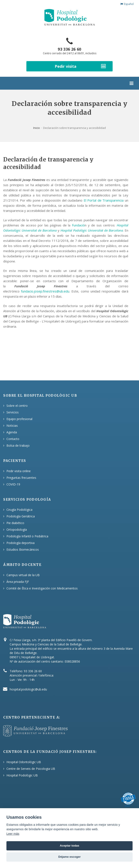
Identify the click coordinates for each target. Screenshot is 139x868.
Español (127, 4)
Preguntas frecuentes (21, 478)
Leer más (13, 834)
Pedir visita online (19, 471)
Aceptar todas (70, 846)
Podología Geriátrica (21, 516)
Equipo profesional (19, 419)
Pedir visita (81, 66)
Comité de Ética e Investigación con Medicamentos (42, 588)
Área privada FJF (18, 582)
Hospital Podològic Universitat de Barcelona (92, 230)
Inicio (37, 128)
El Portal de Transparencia (104, 200)
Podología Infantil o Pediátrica (27, 536)
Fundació (78, 225)
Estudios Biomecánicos (23, 549)
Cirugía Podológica (19, 510)
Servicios (13, 412)
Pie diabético (15, 523)
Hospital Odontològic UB (24, 762)
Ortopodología (17, 530)
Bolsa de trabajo (18, 445)
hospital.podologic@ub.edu (28, 689)
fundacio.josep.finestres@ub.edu (45, 291)
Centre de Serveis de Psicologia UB (31, 769)
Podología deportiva (20, 543)
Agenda (12, 432)
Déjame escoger (69, 857)
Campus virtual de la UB (23, 575)
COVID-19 (13, 484)
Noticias (12, 426)
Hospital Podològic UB (22, 775)
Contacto (13, 439)
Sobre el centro (17, 406)
